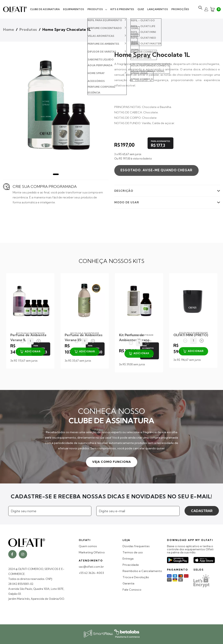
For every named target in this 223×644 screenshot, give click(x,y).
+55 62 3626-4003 (91, 573)
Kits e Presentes (122, 9)
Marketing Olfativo (92, 552)
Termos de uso (133, 552)
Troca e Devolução (136, 577)
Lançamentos (158, 9)
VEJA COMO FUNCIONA (112, 462)
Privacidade (131, 565)
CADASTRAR (202, 511)
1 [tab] (56, 174)
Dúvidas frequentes (136, 546)
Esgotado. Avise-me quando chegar (156, 170)
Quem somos (88, 546)
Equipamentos (74, 9)
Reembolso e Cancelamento (142, 571)
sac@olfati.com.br (91, 567)
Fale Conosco (132, 590)
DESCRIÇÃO (124, 191)
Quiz (141, 9)
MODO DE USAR (127, 202)
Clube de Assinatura (45, 9)
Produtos (95, 9)
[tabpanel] (56, 107)
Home (9, 29)
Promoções (180, 9)
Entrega (128, 559)
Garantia (128, 583)
